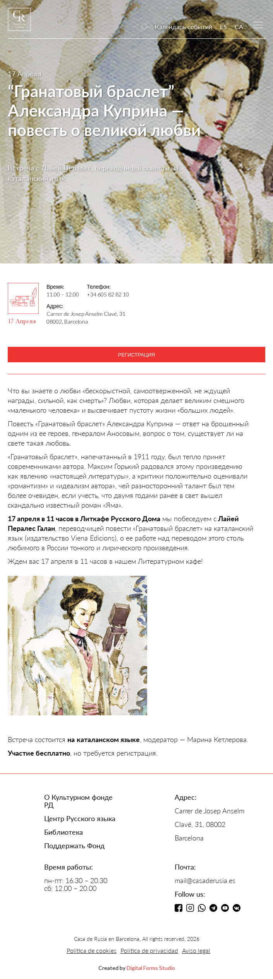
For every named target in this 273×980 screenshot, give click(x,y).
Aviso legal (196, 950)
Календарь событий (184, 27)
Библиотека (64, 832)
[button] (258, 24)
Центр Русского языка (80, 818)
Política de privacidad (149, 950)
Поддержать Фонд (74, 846)
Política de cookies (92, 950)
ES (223, 27)
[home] (19, 23)
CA (239, 27)
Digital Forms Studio (151, 968)
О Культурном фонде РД (78, 801)
